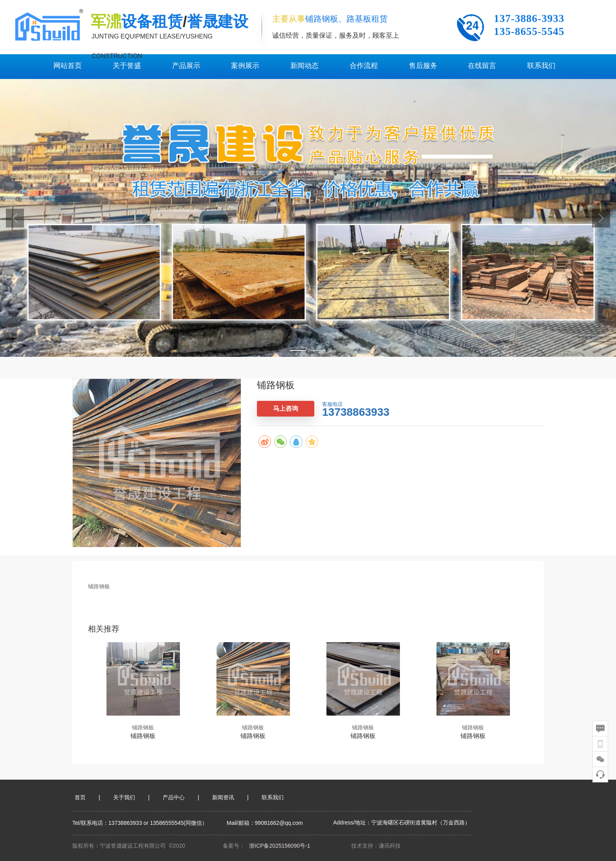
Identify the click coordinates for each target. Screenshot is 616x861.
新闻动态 (304, 66)
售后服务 (423, 66)
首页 (80, 797)
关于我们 (124, 797)
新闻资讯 (223, 797)
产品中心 (174, 797)
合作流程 (364, 66)
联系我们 (541, 66)
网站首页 (68, 66)
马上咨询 (286, 408)
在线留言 (482, 66)
